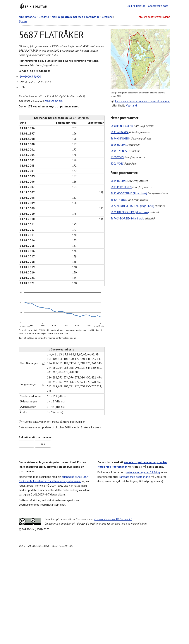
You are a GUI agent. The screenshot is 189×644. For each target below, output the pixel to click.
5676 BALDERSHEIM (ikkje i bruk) (130, 212)
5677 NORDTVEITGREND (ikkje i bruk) (132, 206)
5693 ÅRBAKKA (120, 132)
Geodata (44, 17)
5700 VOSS (117, 157)
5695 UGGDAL (119, 145)
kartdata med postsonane (134, 477)
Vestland (107, 17)
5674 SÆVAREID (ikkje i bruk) (128, 218)
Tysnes (23, 21)
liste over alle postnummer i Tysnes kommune (142, 101)
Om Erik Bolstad (136, 6)
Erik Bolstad (36, 6)
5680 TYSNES (119, 200)
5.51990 (36, 77)
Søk (43, 444)
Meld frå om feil (54, 101)
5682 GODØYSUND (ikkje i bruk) (129, 193)
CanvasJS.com (99, 326)
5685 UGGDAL (119, 181)
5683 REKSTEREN (121, 187)
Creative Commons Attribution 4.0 (113, 519)
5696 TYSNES (119, 151)
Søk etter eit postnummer (35, 437)
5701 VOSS (117, 164)
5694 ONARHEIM (120, 138)
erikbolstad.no (27, 17)
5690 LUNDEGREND (122, 126)
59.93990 (25, 77)
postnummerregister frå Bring (142, 472)
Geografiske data (158, 6)
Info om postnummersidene (154, 17)
